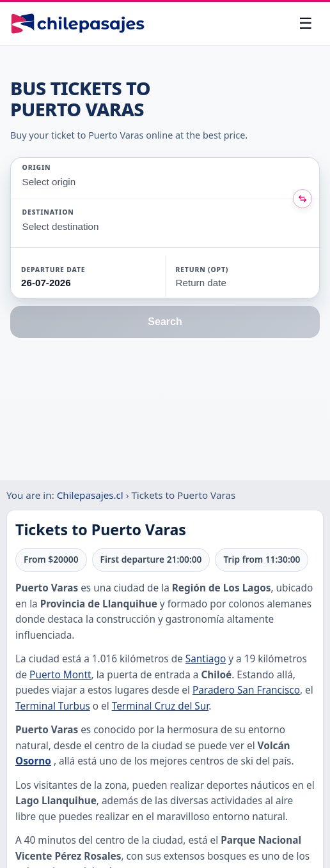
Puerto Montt (60, 675)
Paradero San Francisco (246, 690)
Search (165, 322)
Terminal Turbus (53, 706)
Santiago (206, 659)
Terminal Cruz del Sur (161, 706)
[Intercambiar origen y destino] (302, 199)
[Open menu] (306, 24)
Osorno (33, 761)
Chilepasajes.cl (90, 495)
